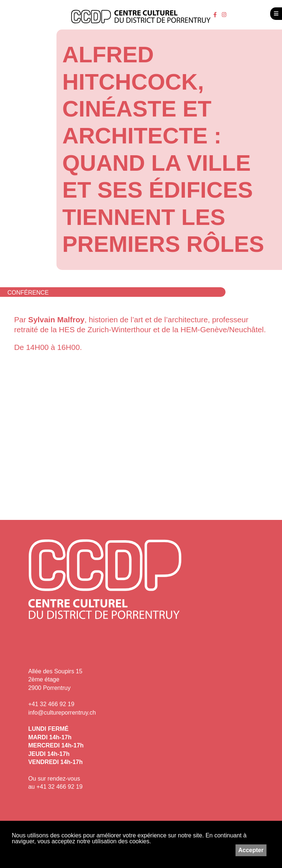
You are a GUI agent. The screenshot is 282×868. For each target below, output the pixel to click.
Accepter (251, 850)
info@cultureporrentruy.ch (62, 713)
